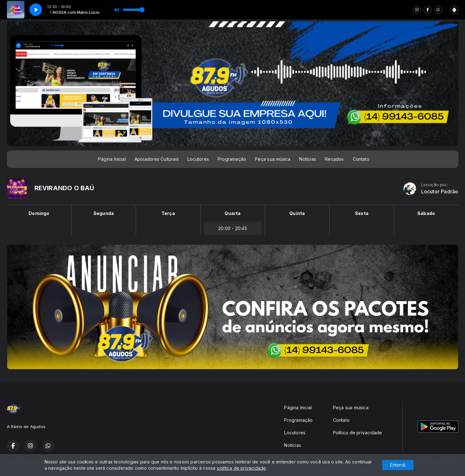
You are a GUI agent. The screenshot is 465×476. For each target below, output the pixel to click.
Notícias (308, 159)
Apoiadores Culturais (157, 159)
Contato (361, 159)
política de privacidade (242, 468)
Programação (232, 159)
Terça (168, 213)
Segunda (104, 213)
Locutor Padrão (440, 192)
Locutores (198, 159)
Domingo (39, 213)
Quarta (232, 213)
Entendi (398, 465)
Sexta (362, 213)
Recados (334, 159)
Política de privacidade (358, 433)
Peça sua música (273, 159)
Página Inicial (112, 159)
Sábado (426, 213)
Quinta (297, 213)
